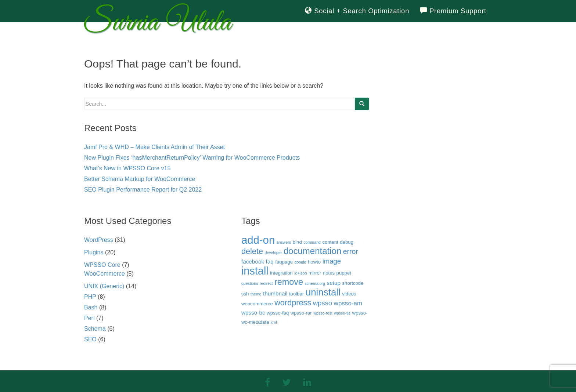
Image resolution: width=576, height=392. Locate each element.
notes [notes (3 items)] (329, 273)
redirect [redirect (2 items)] (266, 283)
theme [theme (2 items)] (256, 294)
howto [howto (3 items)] (314, 262)
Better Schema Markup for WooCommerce (140, 179)
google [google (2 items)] (300, 262)
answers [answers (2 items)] (284, 242)
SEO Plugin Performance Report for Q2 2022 (143, 190)
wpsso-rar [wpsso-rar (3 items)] (301, 313)
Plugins (94, 252)
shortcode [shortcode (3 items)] (353, 283)
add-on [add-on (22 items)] (258, 240)
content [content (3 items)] (330, 242)
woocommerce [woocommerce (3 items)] (257, 304)
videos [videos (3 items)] (349, 294)
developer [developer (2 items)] (273, 253)
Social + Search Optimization (357, 11)
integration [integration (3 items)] (281, 273)
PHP (90, 297)
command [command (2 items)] (312, 242)
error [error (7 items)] (351, 251)
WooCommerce (105, 274)
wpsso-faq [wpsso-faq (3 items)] (278, 313)
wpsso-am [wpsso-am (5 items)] (348, 303)
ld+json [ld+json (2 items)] (300, 273)
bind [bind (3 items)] (297, 242)
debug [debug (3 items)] (347, 242)
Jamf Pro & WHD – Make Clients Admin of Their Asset (154, 147)
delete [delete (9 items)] (252, 251)
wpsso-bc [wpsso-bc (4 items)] (253, 313)
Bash (91, 307)
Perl (89, 318)
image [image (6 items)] (332, 261)
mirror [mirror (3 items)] (315, 273)
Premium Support (453, 11)
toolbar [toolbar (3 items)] (296, 294)
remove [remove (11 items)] (289, 282)
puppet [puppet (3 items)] (344, 273)
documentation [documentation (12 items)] (313, 251)
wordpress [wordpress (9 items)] (293, 303)
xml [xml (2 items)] (274, 322)
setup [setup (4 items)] (334, 283)
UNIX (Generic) (104, 286)
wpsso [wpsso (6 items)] (323, 303)
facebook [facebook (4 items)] (253, 262)
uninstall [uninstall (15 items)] (323, 292)
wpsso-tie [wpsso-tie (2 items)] (342, 313)
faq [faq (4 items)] (270, 262)
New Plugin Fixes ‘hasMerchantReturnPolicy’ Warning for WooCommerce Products (192, 158)
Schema (95, 329)
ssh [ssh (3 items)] (245, 294)
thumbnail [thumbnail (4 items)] (275, 293)
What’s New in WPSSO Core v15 (127, 168)
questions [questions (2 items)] (250, 283)
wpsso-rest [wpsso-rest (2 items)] (323, 313)
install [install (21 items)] (255, 271)
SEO (90, 339)
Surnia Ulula (158, 25)
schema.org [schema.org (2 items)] (315, 283)
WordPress (99, 240)
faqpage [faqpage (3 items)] (284, 262)
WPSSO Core (102, 265)
